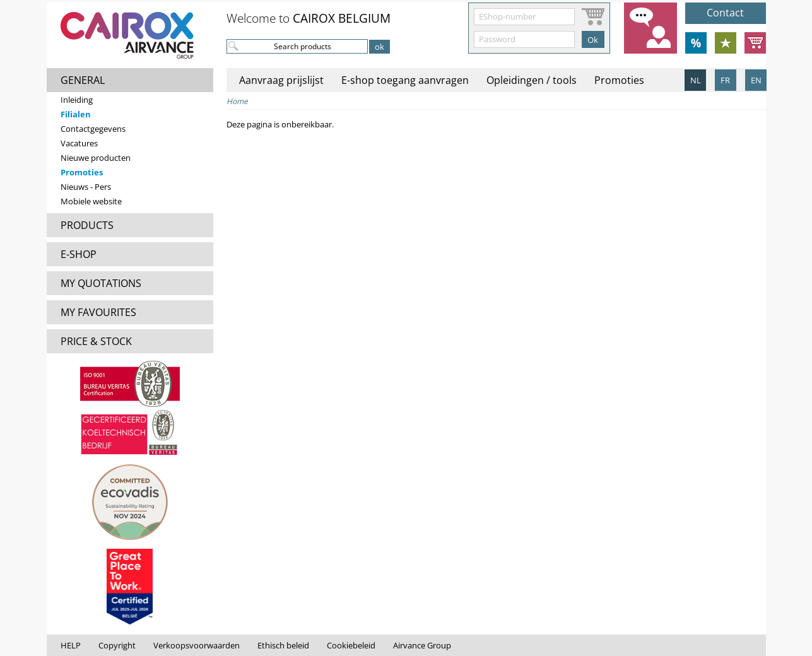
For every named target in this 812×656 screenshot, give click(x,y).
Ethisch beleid (283, 645)
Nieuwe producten (96, 158)
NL (696, 80)
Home (237, 101)
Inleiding (77, 100)
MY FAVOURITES (98, 312)
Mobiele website (91, 201)
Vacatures (79, 143)
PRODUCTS (87, 225)
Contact (725, 13)
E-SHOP (79, 254)
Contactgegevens (93, 129)
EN (756, 80)
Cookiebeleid (351, 645)
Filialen (76, 114)
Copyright (117, 645)
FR (725, 80)
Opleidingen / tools (532, 80)
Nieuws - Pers (86, 187)
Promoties (82, 172)
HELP (71, 645)
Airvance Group (422, 645)
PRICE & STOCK (96, 341)
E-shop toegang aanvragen (405, 80)
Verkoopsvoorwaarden (197, 645)
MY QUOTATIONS (101, 283)
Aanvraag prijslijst (281, 80)
